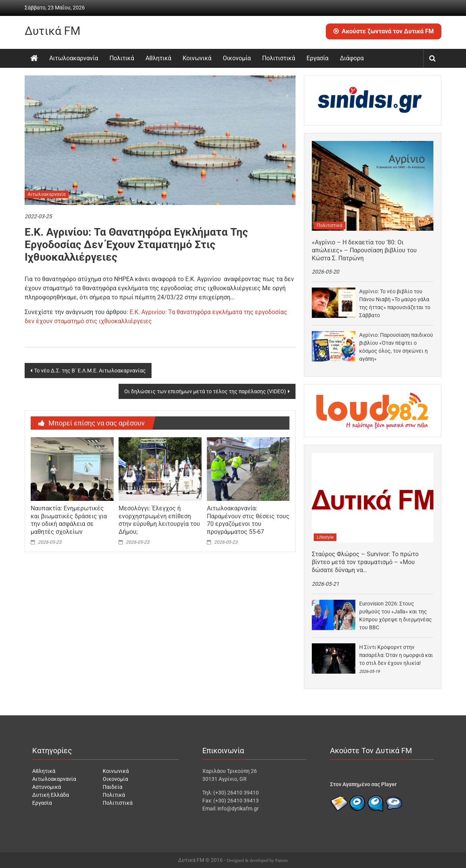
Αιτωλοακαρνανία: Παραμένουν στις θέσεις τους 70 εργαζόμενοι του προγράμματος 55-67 (248, 520)
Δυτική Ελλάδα (51, 795)
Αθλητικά (158, 58)
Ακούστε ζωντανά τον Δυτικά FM (384, 31)
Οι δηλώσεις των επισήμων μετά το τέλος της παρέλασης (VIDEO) (205, 391)
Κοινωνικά (197, 58)
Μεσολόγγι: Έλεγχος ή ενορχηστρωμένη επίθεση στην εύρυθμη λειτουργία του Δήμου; (159, 520)
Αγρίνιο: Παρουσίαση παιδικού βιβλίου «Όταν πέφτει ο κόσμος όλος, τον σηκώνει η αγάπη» (396, 347)
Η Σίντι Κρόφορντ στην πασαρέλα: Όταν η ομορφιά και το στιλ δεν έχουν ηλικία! (396, 655)
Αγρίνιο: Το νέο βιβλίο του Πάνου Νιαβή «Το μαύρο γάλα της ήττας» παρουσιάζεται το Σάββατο (395, 303)
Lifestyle (325, 537)
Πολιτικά (122, 58)
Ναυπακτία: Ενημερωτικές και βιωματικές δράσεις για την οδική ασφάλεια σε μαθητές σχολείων (69, 520)
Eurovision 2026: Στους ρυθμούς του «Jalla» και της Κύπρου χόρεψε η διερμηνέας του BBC (396, 615)
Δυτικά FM (52, 31)
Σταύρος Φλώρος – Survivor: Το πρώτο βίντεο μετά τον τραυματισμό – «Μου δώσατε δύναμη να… (365, 562)
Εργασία (317, 58)
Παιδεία (113, 787)
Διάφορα (352, 58)
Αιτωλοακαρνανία (74, 58)
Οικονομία (237, 58)
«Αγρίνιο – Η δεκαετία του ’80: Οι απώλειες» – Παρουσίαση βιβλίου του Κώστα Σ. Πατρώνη (364, 250)
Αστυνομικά (47, 787)
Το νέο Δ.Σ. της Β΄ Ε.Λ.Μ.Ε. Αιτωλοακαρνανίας (90, 371)
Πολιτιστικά (279, 58)
